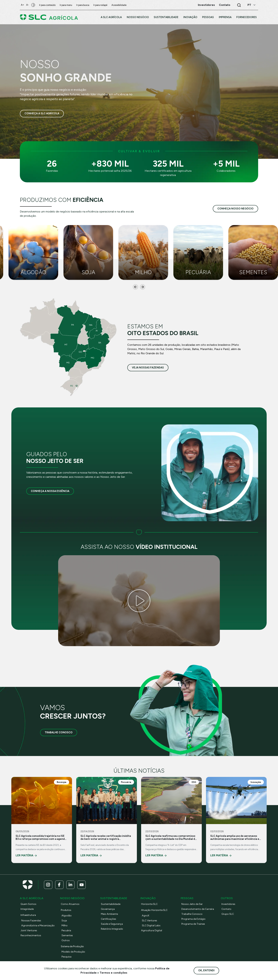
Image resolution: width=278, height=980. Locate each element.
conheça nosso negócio (235, 209)
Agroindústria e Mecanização (39, 926)
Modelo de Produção (74, 952)
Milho (65, 926)
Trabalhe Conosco (59, 732)
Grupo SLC (228, 914)
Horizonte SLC (150, 904)
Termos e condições (113, 973)
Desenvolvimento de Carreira (198, 909)
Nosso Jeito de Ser (193, 904)
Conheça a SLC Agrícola (42, 114)
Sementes (68, 936)
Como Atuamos (70, 904)
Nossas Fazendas (32, 921)
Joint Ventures (29, 931)
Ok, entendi (206, 970)
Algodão (67, 916)
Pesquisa (67, 957)
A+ (23, 5)
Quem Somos (29, 904)
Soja (64, 921)
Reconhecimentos (31, 936)
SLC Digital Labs (152, 926)
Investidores (229, 904)
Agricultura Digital (152, 931)
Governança (108, 909)
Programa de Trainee (194, 924)
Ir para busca (84, 5)
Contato (227, 909)
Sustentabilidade (111, 904)
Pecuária (66, 931)
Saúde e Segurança (112, 924)
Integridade (27, 909)
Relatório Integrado (113, 929)
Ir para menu (67, 5)
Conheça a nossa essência (50, 491)
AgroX (146, 916)
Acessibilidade (120, 5)
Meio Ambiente (110, 914)
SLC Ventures (150, 921)
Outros (66, 941)
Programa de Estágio (194, 919)
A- (28, 5)
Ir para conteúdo (48, 5)
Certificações (109, 919)
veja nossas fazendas (148, 368)
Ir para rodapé (101, 5)
